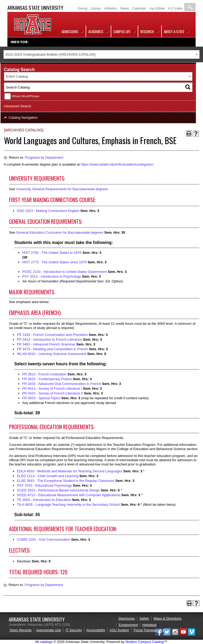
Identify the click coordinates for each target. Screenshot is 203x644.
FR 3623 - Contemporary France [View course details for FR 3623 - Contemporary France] (47, 379)
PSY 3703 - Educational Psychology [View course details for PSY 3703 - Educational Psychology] (44, 485)
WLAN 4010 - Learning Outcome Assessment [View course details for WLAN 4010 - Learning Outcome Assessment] (52, 354)
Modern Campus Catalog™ (146, 642)
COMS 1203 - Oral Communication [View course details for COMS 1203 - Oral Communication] (44, 539)
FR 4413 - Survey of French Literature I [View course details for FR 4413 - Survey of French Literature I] (52, 388)
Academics (96, 32)
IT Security (74, 630)
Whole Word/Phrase (26, 96)
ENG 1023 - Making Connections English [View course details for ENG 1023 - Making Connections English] (48, 211)
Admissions (70, 32)
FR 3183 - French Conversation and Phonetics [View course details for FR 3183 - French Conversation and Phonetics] (52, 335)
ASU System (119, 630)
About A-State (174, 32)
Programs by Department (44, 157)
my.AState (157, 8)
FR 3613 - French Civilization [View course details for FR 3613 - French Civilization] (44, 374)
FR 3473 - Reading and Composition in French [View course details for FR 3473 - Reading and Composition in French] (52, 349)
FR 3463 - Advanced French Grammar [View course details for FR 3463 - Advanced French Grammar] (46, 344)
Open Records (21, 630)
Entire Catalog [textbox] (17, 76)
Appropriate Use (49, 630)
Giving (83, 8)
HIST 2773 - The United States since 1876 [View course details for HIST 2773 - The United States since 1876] (54, 262)
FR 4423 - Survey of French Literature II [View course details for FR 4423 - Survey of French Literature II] (53, 393)
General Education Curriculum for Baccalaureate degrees (60, 232)
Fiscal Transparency (149, 630)
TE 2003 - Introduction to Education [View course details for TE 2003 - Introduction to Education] (44, 500)
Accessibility (96, 630)
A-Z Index (176, 8)
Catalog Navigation (23, 117)
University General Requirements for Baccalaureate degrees (62, 189)
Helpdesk (149, 625)
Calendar (139, 8)
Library (96, 8)
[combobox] (101, 54)
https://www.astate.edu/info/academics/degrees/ (117, 164)
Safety (144, 618)
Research (147, 32)
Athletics (111, 8)
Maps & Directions (167, 618)
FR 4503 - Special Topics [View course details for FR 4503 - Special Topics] (41, 398)
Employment (128, 625)
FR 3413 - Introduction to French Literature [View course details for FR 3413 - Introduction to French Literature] (49, 339)
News (125, 8)
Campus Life (122, 32)
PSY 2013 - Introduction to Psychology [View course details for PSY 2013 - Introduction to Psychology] (52, 276)
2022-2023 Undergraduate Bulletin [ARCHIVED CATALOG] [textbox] (51, 54)
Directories (127, 618)
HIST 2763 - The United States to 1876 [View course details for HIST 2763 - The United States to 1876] (52, 253)
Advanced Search (18, 106)
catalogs (46, 642)
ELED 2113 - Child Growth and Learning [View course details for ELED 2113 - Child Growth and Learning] (48, 476)
